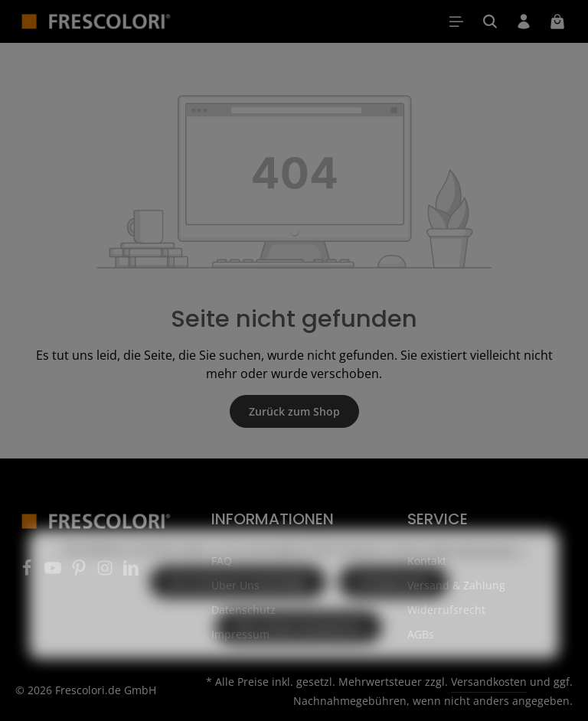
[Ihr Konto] (524, 21)
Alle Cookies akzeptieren (299, 657)
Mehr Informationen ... (479, 579)
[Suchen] (490, 21)
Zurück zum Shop (294, 411)
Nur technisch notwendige (238, 612)
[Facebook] (28, 572)
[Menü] (456, 21)
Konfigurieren (394, 612)
